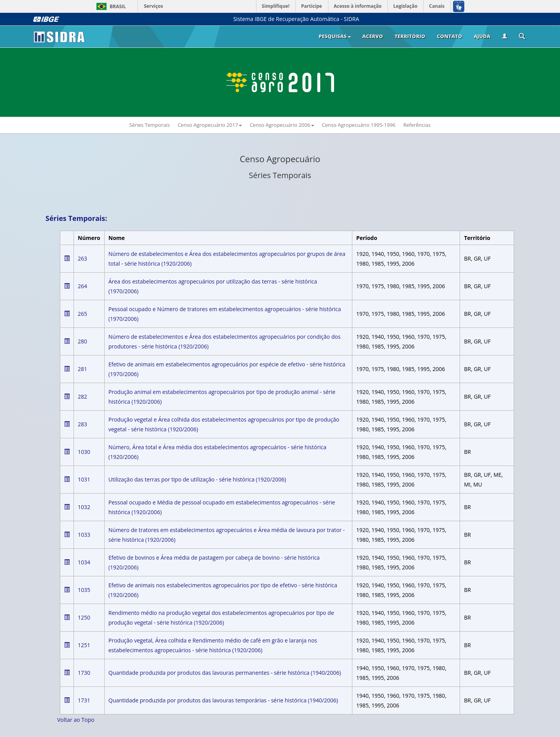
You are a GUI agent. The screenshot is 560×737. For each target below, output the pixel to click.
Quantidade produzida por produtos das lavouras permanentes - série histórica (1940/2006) (225, 673)
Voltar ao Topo (76, 720)
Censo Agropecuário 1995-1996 (359, 125)
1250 (84, 617)
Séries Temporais (149, 125)
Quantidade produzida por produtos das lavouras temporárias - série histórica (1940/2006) (223, 700)
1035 (84, 590)
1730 (84, 673)
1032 (84, 507)
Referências (417, 125)
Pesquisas (334, 36)
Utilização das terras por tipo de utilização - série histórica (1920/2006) (197, 479)
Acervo (373, 36)
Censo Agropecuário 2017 (210, 125)
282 (82, 397)
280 (82, 341)
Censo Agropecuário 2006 (282, 125)
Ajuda (482, 36)
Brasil (110, 6)
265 (82, 314)
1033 (84, 535)
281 (82, 369)
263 (82, 258)
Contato (449, 36)
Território (410, 36)
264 (82, 286)
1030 (84, 452)
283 (82, 424)
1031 (84, 479)
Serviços (153, 6)
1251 (84, 645)
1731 (84, 700)
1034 (84, 562)
